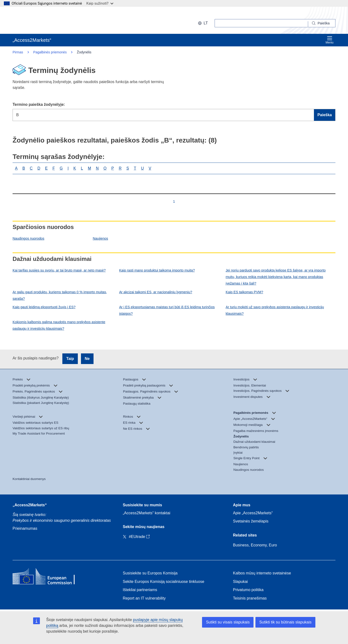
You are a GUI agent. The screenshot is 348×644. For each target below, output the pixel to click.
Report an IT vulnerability (144, 598)
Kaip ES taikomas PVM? (244, 292)
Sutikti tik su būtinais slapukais (285, 622)
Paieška (325, 115)
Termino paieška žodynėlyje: (39, 104)
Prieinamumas (25, 528)
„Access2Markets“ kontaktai (147, 513)
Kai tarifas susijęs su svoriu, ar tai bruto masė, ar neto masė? (59, 270)
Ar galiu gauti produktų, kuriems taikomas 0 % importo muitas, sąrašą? (60, 295)
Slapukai (240, 582)
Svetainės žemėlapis (251, 521)
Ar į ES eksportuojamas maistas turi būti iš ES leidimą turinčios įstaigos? (167, 310)
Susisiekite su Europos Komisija (150, 573)
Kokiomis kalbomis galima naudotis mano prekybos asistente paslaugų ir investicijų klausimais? (59, 325)
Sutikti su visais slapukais (228, 622)
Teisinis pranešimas (250, 598)
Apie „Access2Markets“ (253, 513)
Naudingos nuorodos (28, 238)
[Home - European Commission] (48, 577)
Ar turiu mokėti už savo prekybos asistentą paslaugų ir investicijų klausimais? (275, 310)
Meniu (330, 40)
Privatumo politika (248, 590)
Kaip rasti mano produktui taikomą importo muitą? (157, 270)
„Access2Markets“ (30, 505)
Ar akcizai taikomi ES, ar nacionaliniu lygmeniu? (156, 292)
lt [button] (203, 23)
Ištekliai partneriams (140, 590)
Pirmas (18, 52)
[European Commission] (44, 20)
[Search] (322, 23)
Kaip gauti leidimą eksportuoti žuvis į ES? (44, 307)
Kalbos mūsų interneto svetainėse (262, 573)
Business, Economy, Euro (255, 545)
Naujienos (100, 238)
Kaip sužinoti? (100, 3)
